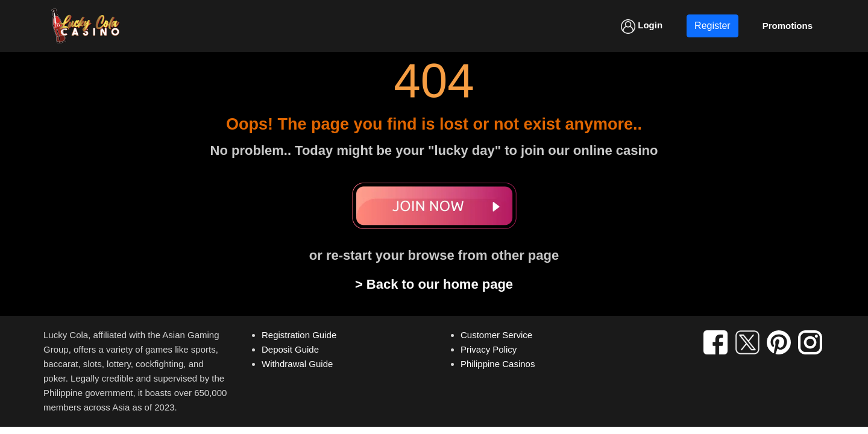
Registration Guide (299, 335)
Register (712, 26)
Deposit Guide (290, 349)
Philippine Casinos (498, 364)
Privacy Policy (489, 349)
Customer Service (496, 335)
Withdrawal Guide (297, 364)
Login (642, 27)
